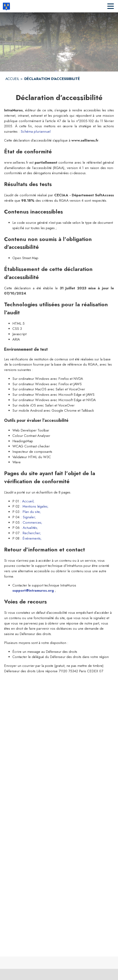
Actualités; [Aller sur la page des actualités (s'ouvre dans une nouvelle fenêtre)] (30, 528)
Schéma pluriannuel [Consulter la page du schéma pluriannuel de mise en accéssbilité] (36, 131)
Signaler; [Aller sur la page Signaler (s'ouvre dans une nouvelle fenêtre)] (29, 517)
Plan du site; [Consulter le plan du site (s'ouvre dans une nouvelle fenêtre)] (32, 512)
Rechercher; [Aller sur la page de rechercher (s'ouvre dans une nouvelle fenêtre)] (32, 533)
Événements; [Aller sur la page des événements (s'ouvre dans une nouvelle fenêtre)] (32, 538)
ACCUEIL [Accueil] (12, 79)
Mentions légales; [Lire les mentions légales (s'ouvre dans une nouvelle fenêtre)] (35, 506)
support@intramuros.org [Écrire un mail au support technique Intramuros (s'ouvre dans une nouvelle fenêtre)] (33, 590)
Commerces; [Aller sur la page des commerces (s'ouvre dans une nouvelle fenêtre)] (32, 522)
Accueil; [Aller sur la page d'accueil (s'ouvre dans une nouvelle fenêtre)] (28, 501)
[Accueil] (6, 6)
